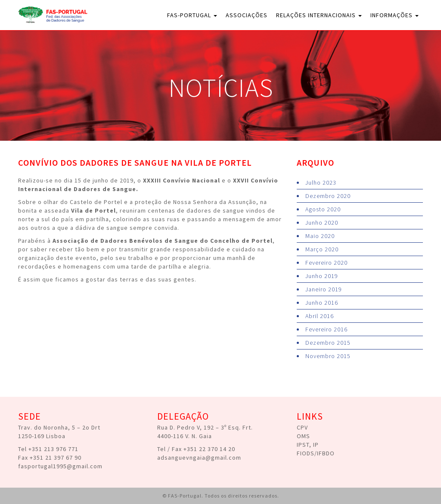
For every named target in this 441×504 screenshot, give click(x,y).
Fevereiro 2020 (326, 263)
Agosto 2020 (323, 209)
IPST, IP (308, 445)
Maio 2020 (320, 236)
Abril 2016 (320, 316)
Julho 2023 (321, 182)
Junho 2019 (322, 276)
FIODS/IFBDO (316, 453)
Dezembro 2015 (328, 343)
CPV (302, 427)
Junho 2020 (322, 223)
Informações (394, 15)
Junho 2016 (322, 303)
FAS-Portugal (192, 15)
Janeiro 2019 (324, 289)
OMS (303, 436)
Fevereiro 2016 (326, 329)
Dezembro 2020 (328, 196)
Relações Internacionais (319, 15)
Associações (247, 15)
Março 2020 (322, 249)
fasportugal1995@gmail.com (60, 466)
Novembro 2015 (328, 356)
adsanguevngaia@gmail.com (199, 458)
